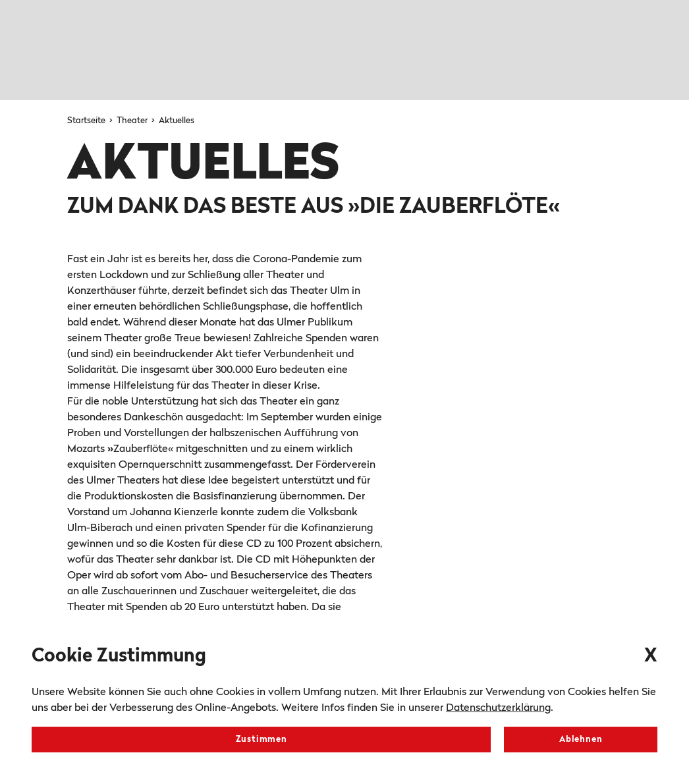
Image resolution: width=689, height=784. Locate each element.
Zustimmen (262, 740)
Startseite (87, 121)
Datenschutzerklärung (498, 708)
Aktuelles (177, 121)
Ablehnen (581, 740)
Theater (133, 121)
